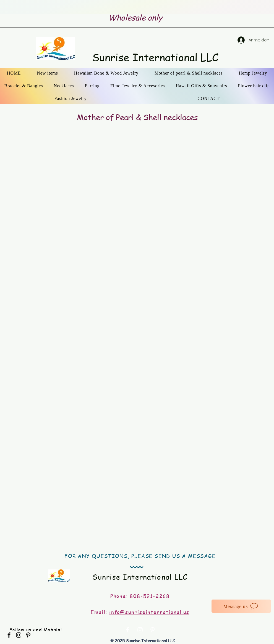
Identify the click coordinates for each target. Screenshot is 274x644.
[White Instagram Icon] (140, 630)
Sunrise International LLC (155, 57)
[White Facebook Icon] (128, 630)
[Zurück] (39, 7)
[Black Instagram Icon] (19, 635)
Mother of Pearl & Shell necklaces (137, 117)
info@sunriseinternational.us (149, 612)
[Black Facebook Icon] (9, 635)
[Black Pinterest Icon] (28, 635)
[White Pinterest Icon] (152, 630)
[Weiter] (235, 7)
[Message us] (241, 606)
